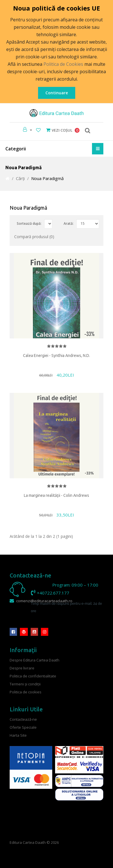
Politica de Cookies (63, 64)
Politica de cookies (26, 692)
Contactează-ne (23, 719)
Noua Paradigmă (47, 178)
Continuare (57, 93)
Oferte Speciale (23, 727)
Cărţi (20, 178)
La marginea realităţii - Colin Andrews (56, 495)
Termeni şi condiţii (25, 684)
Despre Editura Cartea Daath (34, 660)
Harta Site (18, 735)
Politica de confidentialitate (33, 676)
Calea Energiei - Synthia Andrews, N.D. (56, 356)
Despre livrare (22, 668)
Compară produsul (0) (34, 237)
